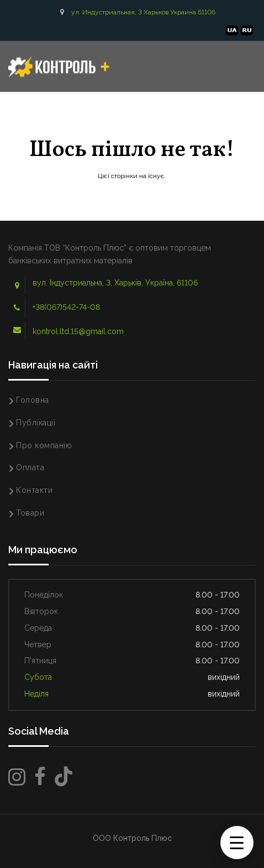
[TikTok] (64, 777)
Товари (30, 513)
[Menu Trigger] (237, 843)
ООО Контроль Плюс (132, 838)
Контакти (34, 490)
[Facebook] (40, 777)
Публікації (36, 423)
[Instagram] (17, 777)
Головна (33, 400)
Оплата (30, 467)
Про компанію (44, 445)
